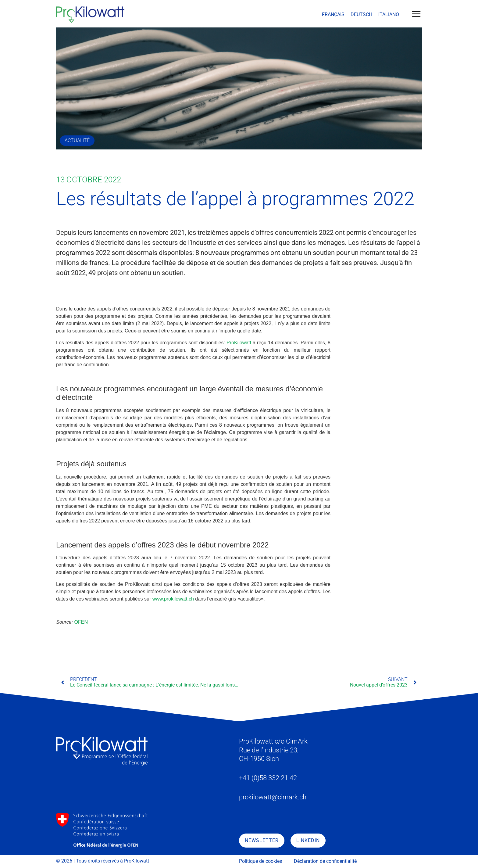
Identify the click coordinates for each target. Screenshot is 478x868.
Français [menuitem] (333, 14)
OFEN (81, 622)
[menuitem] (333, 15)
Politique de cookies (260, 861)
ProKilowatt (239, 343)
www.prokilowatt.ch (173, 599)
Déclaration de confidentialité (325, 861)
